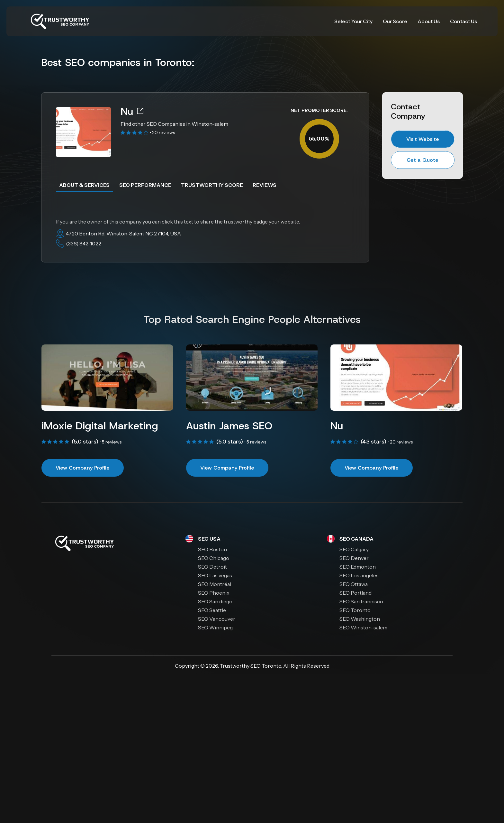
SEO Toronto (266, 666)
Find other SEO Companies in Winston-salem (174, 124)
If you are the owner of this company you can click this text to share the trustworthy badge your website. (178, 222)
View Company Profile (83, 468)
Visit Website (423, 139)
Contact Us (464, 21)
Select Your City (353, 21)
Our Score (395, 21)
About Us (429, 21)
